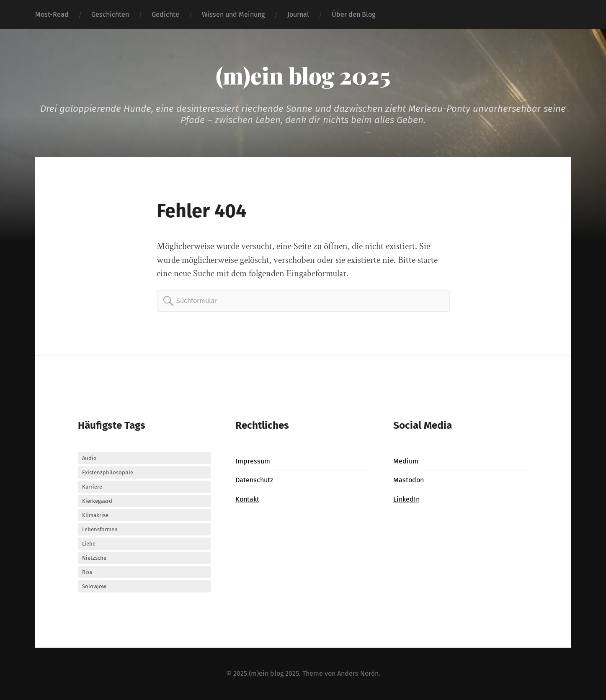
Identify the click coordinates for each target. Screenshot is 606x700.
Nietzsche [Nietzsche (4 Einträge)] (94, 558)
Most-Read (52, 14)
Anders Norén (358, 673)
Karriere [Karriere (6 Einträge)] (92, 487)
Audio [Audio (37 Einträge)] (89, 458)
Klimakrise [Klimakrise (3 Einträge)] (95, 515)
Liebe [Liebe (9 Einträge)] (89, 544)
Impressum (253, 461)
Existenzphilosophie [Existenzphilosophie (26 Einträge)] (108, 472)
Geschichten (110, 14)
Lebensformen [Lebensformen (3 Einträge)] (100, 529)
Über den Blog (353, 14)
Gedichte (165, 14)
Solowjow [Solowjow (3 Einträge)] (94, 586)
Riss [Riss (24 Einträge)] (87, 572)
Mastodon (409, 480)
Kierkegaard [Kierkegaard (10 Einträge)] (97, 501)
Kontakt (247, 499)
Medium (406, 461)
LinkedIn (406, 499)
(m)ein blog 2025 (303, 75)
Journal (298, 14)
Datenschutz (254, 480)
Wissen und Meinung (233, 14)
